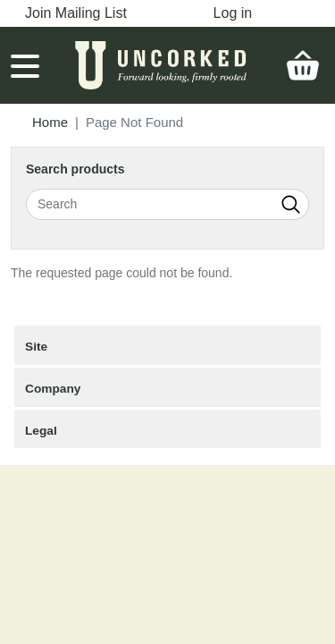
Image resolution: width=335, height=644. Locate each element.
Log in (233, 13)
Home (50, 122)
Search (291, 204)
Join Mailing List (76, 13)
